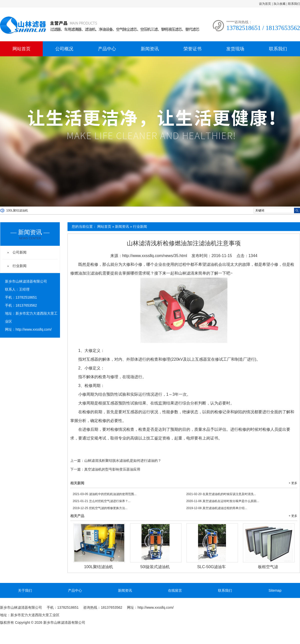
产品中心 (107, 49)
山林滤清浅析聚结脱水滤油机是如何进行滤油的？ (123, 461)
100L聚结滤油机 (17, 210)
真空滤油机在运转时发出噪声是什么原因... (223, 501)
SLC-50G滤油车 (212, 567)
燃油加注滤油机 (88, 273)
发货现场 (235, 49)
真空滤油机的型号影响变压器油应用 (112, 469)
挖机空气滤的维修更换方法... (100, 508)
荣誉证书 (192, 49)
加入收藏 (279, 4)
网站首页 (21, 49)
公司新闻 (19, 252)
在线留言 (175, 590)
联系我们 (294, 4)
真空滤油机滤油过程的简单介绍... (217, 508)
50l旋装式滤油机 (155, 567)
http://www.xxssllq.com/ (34, 329)
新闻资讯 (150, 49)
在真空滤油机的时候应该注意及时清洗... (221, 494)
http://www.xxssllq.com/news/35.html (155, 256)
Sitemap (275, 590)
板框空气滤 (268, 567)
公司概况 (64, 49)
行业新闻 (140, 227)
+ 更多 (293, 483)
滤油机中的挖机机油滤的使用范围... (105, 494)
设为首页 (265, 4)
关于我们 (25, 590)
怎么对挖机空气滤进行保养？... (102, 501)
